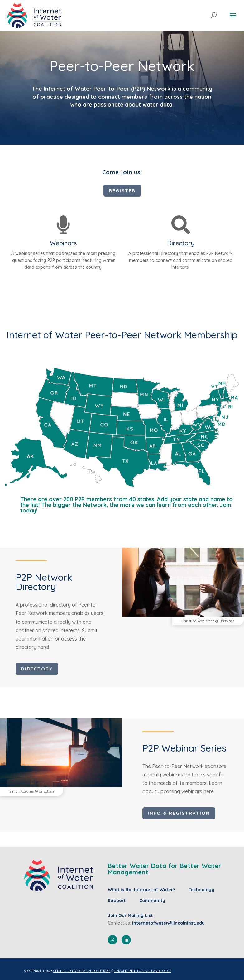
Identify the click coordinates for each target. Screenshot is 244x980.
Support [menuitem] (117, 901)
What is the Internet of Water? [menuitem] (141, 890)
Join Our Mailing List (130, 915)
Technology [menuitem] (202, 890)
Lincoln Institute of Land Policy (142, 971)
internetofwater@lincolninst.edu (168, 923)
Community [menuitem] (152, 901)
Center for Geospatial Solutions (82, 971)
